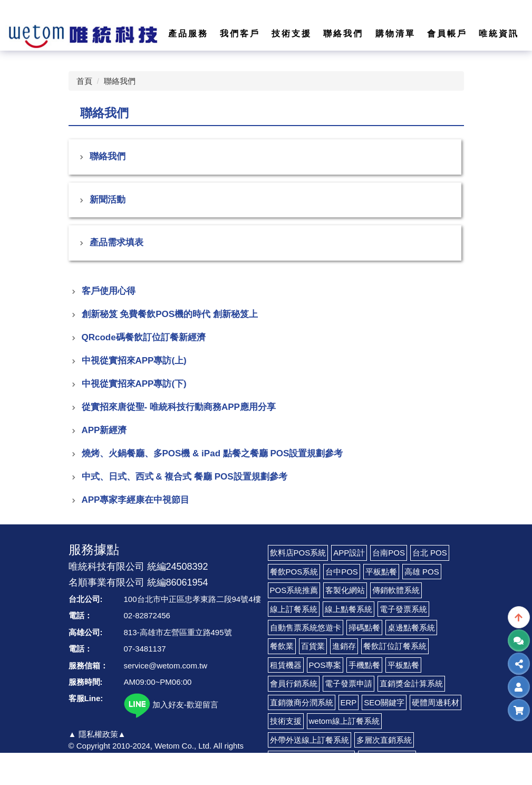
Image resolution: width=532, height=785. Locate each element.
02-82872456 (147, 615)
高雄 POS (422, 572)
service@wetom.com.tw (166, 666)
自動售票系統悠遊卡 (306, 628)
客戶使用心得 (109, 291)
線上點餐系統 (349, 609)
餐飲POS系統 (294, 572)
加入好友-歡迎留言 (171, 705)
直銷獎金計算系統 (411, 683)
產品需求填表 (117, 242)
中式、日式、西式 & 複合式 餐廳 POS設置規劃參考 (185, 477)
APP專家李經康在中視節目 (136, 500)
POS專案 (325, 665)
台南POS (389, 553)
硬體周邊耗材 (436, 702)
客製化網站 (345, 590)
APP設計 (349, 553)
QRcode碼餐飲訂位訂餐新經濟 (144, 337)
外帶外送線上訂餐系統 (309, 740)
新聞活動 (108, 200)
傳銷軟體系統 (396, 590)
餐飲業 (282, 646)
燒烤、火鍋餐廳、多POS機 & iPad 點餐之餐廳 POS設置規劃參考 (212, 453)
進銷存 (344, 646)
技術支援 (286, 721)
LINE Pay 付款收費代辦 (312, 758)
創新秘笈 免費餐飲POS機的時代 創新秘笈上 (170, 314)
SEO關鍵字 (384, 702)
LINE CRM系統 (387, 758)
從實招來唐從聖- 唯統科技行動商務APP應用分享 (179, 407)
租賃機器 (286, 665)
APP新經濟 (104, 430)
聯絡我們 (120, 81)
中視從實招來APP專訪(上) (134, 361)
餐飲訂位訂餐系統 (395, 646)
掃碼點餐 (364, 628)
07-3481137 (145, 649)
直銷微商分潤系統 (302, 702)
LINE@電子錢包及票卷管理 (318, 777)
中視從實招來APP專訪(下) (134, 384)
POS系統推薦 (294, 590)
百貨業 (313, 646)
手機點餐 (364, 665)
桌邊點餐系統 (411, 628)
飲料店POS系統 (298, 553)
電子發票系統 (403, 609)
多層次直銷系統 (384, 740)
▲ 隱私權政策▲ (97, 734)
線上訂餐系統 (294, 609)
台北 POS (430, 553)
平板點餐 (381, 572)
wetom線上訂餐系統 (344, 721)
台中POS (342, 572)
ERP (349, 702)
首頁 (84, 81)
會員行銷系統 (294, 683)
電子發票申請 (349, 683)
